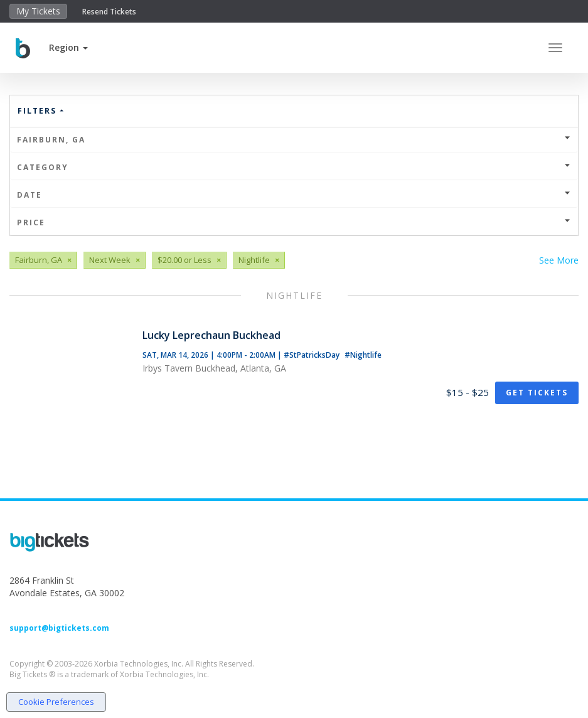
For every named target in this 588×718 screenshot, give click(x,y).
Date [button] (294, 195)
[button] (68, 47)
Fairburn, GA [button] (294, 140)
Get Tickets (537, 393)
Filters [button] (41, 111)
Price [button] (294, 222)
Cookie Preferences (56, 702)
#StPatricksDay (313, 355)
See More (559, 260)
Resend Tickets (109, 12)
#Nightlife (363, 355)
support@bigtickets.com (59, 628)
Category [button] (294, 167)
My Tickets (38, 11)
